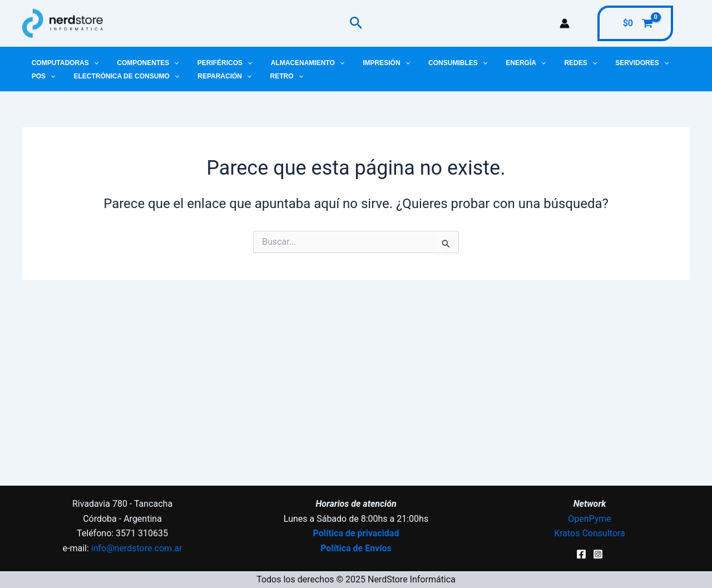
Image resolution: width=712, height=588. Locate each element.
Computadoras (62, 63)
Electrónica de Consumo (81, 76)
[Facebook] (581, 554)
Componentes (140, 63)
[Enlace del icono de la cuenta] (565, 23)
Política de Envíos (356, 548)
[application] (91, 63)
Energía (492, 63)
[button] (356, 23)
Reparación (174, 76)
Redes (542, 63)
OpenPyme (590, 519)
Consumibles (429, 63)
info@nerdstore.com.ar (137, 548)
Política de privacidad (356, 533)
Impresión (363, 63)
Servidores (598, 63)
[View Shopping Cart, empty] (635, 23)
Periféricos (212, 63)
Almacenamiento (289, 63)
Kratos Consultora (590, 533)
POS (650, 63)
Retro (231, 76)
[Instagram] (598, 554)
